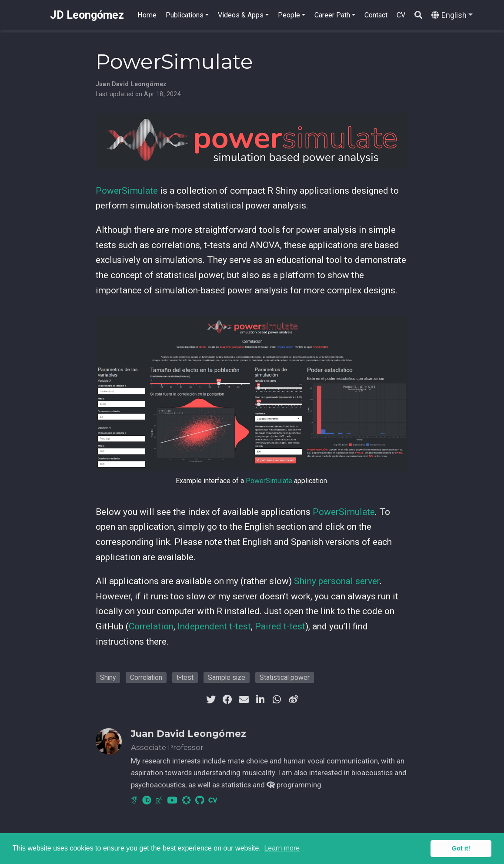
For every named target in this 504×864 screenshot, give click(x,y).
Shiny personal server (337, 581)
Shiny (108, 677)
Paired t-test (280, 626)
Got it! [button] (461, 848)
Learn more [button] (282, 848)
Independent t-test (214, 626)
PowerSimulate (127, 191)
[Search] (418, 15)
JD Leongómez (87, 15)
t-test (185, 677)
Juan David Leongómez (131, 84)
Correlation (151, 626)
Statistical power (285, 677)
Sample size (227, 677)
